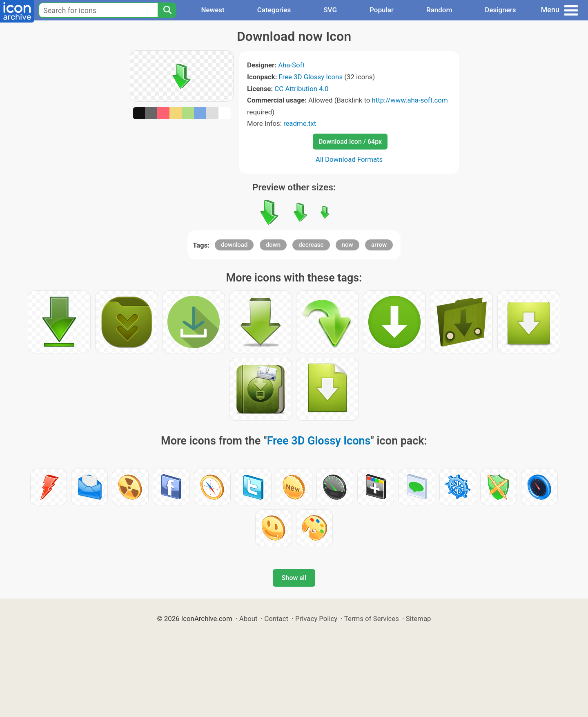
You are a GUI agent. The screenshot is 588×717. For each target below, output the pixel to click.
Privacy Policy (316, 619)
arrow (379, 245)
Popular (382, 10)
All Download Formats (349, 159)
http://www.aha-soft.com (410, 100)
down (273, 245)
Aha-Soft (291, 65)
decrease (311, 245)
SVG (330, 10)
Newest (213, 10)
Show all (294, 578)
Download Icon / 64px (350, 142)
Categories (274, 10)
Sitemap (419, 619)
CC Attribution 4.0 (301, 89)
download (234, 245)
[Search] (167, 10)
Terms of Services (372, 619)
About (248, 619)
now (347, 245)
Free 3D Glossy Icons (311, 77)
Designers (500, 10)
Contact (276, 619)
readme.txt (300, 123)
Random (439, 10)
